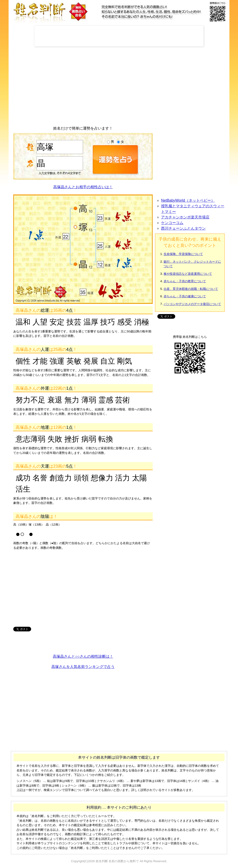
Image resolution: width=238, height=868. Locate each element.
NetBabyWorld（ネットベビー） (188, 200)
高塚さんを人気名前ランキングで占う (83, 667)
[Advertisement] (119, 36)
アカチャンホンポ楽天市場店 (185, 217)
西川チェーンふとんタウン (183, 228)
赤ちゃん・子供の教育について (185, 281)
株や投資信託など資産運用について (188, 274)
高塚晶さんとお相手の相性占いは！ (83, 187)
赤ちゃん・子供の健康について (185, 296)
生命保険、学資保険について (183, 254)
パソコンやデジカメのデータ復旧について (192, 304)
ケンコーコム (172, 223)
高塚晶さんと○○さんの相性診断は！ (83, 656)
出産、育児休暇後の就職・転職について (191, 289)
